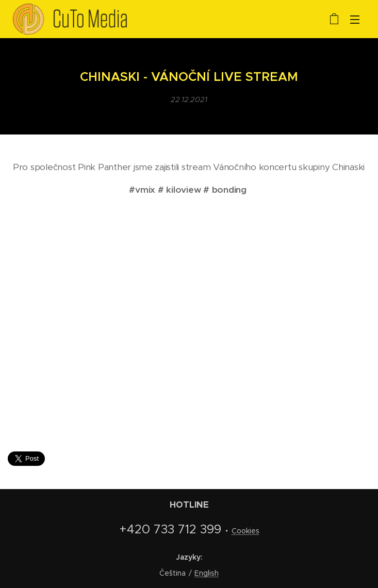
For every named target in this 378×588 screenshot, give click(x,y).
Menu (355, 20)
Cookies (245, 531)
